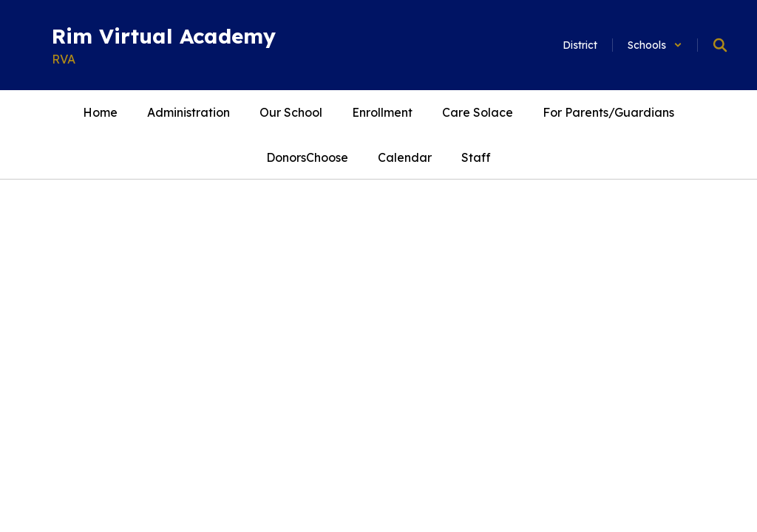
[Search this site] (720, 45)
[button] (655, 45)
